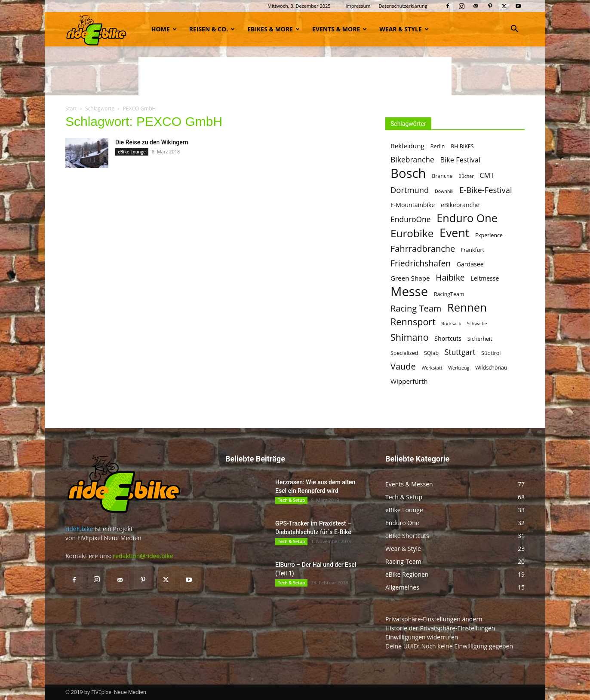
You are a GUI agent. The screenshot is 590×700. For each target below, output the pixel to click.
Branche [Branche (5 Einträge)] (442, 176)
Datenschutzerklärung (403, 6)
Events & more (340, 29)
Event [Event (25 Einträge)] (454, 233)
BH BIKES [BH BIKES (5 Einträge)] (462, 146)
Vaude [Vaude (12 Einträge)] (403, 366)
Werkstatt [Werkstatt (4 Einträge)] (432, 368)
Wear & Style (404, 29)
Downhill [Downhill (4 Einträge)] (444, 191)
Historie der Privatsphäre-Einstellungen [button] (440, 628)
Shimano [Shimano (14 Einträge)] (410, 337)
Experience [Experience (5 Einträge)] (489, 235)
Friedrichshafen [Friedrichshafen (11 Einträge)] (421, 263)
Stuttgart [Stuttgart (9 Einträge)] (460, 352)
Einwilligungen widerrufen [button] (422, 637)
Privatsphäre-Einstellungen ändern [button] (434, 619)
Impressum (358, 6)
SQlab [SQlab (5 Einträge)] (431, 353)
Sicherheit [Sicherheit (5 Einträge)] (480, 339)
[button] (514, 30)
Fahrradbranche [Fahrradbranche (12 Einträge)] (423, 249)
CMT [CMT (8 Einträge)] (487, 176)
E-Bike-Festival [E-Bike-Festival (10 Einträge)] (486, 190)
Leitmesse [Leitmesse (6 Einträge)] (485, 278)
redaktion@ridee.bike (143, 556)
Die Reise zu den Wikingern (152, 142)
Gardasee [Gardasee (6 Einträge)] (470, 264)
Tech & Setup (291, 500)
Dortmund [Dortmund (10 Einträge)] (410, 190)
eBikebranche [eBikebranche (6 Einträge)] (460, 205)
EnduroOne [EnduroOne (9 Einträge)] (411, 219)
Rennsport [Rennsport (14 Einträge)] (413, 322)
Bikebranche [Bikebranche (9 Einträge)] (412, 160)
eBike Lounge (132, 152)
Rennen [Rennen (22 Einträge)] (467, 307)
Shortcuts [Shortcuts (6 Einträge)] (448, 338)
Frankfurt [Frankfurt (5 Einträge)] (473, 250)
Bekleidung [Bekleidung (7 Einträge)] (407, 146)
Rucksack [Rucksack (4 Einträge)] (452, 324)
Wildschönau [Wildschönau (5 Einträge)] (491, 368)
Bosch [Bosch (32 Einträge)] (408, 173)
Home (164, 29)
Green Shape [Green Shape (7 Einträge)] (410, 278)
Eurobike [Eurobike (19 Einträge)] (412, 233)
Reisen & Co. (212, 29)
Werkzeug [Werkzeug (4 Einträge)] (459, 368)
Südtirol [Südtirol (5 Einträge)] (491, 353)
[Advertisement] (295, 76)
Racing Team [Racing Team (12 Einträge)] (416, 308)
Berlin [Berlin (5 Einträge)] (437, 146)
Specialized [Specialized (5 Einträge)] (404, 353)
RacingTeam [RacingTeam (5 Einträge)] (449, 294)
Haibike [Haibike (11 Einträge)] (450, 277)
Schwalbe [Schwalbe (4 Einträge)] (477, 324)
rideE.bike (79, 529)
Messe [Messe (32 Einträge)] (409, 292)
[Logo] (96, 29)
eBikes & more (273, 29)
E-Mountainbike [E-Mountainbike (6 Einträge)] (413, 205)
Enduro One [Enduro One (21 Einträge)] (467, 218)
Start (71, 109)
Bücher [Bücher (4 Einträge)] (466, 176)
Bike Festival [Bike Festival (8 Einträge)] (460, 160)
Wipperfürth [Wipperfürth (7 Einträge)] (409, 381)
